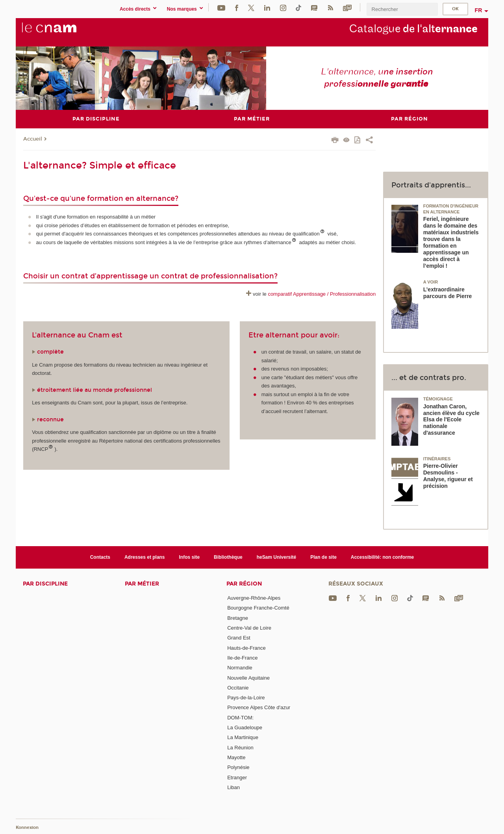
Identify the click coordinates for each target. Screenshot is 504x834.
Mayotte (236, 757)
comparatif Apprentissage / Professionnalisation (322, 294)
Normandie (240, 668)
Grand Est (239, 638)
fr (479, 10)
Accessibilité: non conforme (383, 557)
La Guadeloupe (245, 727)
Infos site (190, 557)
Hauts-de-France (246, 648)
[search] (402, 9)
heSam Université (277, 557)
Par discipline (45, 584)
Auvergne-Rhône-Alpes (254, 598)
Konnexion (27, 827)
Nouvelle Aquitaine (248, 677)
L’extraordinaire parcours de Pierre (448, 293)
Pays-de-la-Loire (246, 698)
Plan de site (323, 557)
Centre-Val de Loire (249, 627)
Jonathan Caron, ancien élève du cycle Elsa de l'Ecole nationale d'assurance (451, 419)
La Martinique (243, 737)
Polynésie (238, 767)
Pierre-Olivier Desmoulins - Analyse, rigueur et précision (448, 476)
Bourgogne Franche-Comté (258, 608)
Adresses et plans (145, 557)
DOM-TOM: (240, 717)
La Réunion (240, 747)
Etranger (237, 777)
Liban (233, 787)
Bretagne (238, 618)
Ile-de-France (242, 657)
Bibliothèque (228, 557)
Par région (244, 584)
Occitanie (238, 687)
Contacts (100, 557)
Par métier (142, 584)
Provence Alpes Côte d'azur (259, 707)
